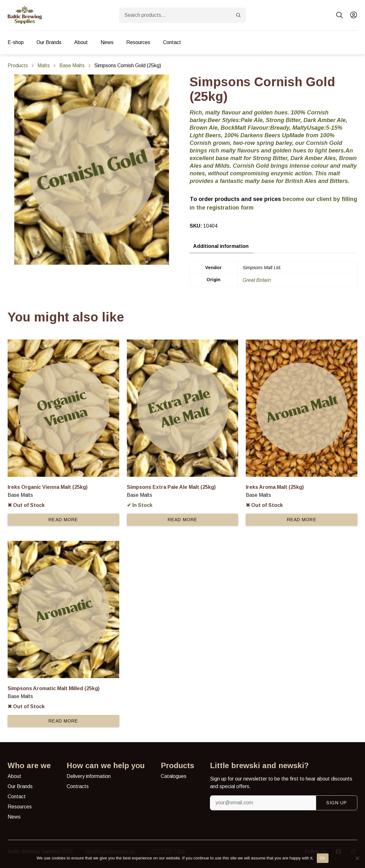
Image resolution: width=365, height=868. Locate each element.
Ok (323, 858)
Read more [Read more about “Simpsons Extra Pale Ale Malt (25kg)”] (182, 520)
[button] (340, 15)
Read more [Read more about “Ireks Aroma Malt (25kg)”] (302, 520)
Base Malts (72, 65)
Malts (44, 65)
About (81, 42)
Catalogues (174, 776)
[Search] (238, 15)
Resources (138, 42)
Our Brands (49, 42)
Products (18, 65)
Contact (172, 42)
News (107, 42)
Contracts (78, 786)
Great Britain (257, 280)
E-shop (16, 42)
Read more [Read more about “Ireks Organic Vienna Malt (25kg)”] (63, 520)
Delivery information (89, 776)
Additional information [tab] (221, 246)
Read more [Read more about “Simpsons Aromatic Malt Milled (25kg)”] (63, 721)
